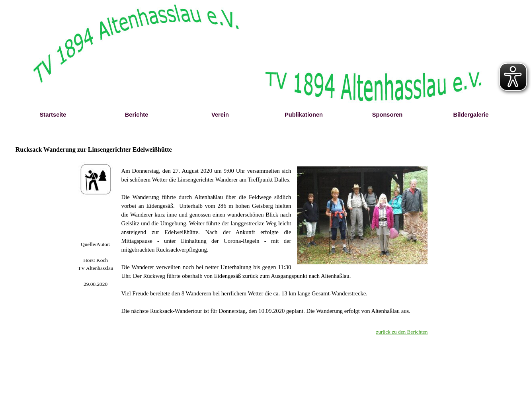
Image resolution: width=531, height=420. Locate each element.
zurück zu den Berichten (402, 332)
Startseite (53, 115)
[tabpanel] (96, 264)
